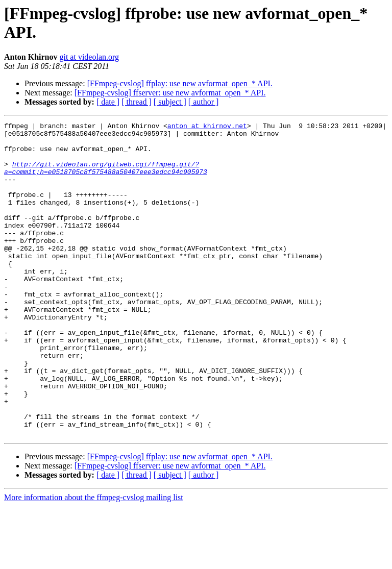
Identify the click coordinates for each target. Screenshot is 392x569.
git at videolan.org (89, 57)
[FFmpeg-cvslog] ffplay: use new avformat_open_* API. (180, 83)
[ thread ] (137, 102)
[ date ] (108, 102)
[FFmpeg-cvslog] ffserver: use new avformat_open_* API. (170, 93)
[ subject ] (170, 102)
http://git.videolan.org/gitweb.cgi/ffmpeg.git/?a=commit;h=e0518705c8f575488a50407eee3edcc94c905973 (106, 178)
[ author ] (204, 102)
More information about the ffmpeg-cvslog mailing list (94, 560)
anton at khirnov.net (207, 127)
